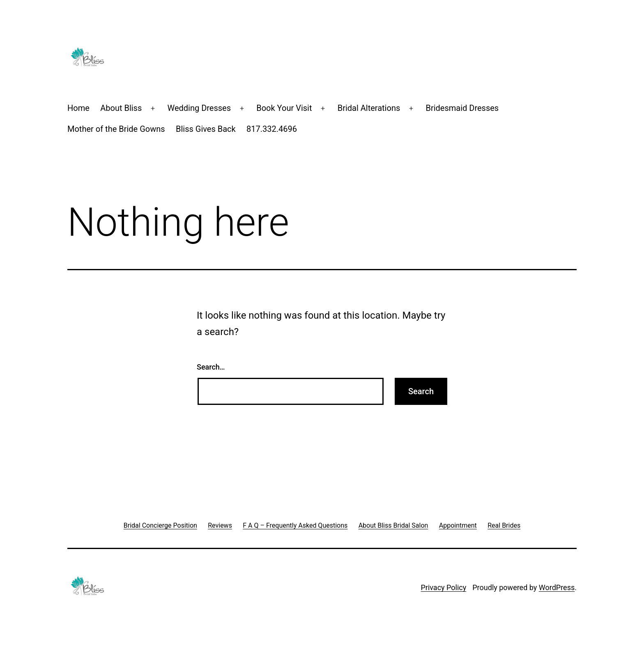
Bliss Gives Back (206, 129)
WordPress (557, 587)
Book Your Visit (284, 108)
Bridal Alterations (369, 108)
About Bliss (121, 108)
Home (78, 108)
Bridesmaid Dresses (462, 108)
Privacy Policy (443, 587)
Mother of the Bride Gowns (116, 129)
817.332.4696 (272, 129)
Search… (211, 367)
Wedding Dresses (199, 108)
